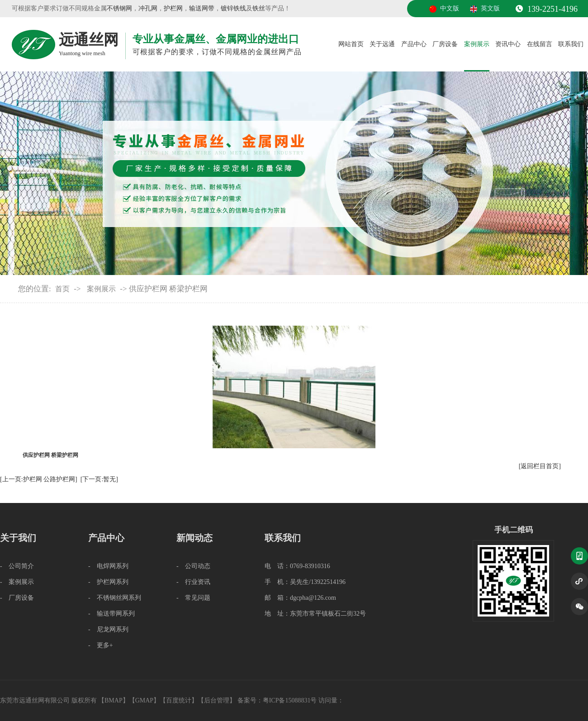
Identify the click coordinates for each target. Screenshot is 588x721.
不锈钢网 (119, 8)
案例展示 (477, 44)
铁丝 (259, 8)
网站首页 (351, 44)
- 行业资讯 (193, 582)
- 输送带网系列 (111, 614)
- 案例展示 (17, 582)
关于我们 (18, 538)
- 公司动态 (193, 566)
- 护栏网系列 (108, 582)
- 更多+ (101, 645)
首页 (62, 289)
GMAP (144, 700)
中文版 (450, 8)
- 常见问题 (193, 598)
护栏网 (173, 8)
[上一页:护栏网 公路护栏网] (39, 479)
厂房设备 (445, 44)
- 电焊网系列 (108, 566)
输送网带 (202, 8)
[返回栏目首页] (540, 466)
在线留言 (540, 44)
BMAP (114, 700)
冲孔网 (148, 8)
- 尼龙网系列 (108, 629)
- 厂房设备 (17, 598)
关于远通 (382, 44)
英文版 (490, 8)
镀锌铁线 (233, 8)
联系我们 (571, 44)
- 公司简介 (17, 566)
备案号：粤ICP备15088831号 (278, 700)
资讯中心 (508, 44)
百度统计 (179, 700)
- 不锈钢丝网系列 (115, 598)
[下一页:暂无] (99, 479)
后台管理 (217, 700)
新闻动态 (194, 538)
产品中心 (414, 44)
